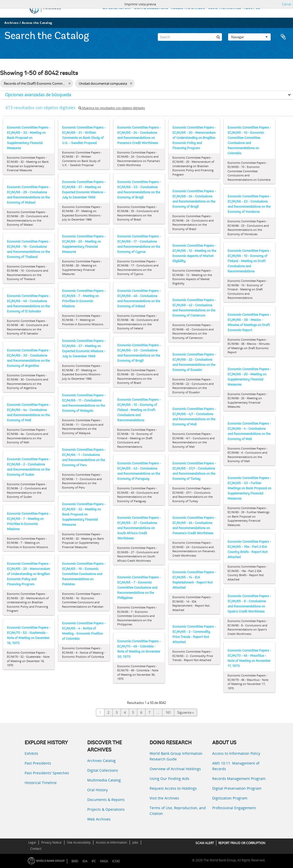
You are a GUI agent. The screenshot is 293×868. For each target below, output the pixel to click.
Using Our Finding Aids (169, 779)
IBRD (75, 861)
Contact (36, 849)
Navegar (249, 37)
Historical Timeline (41, 783)
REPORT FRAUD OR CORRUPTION (242, 843)
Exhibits (31, 753)
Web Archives (99, 819)
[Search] (190, 37)
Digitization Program (230, 798)
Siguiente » (185, 712)
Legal (32, 842)
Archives (11, 23)
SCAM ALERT (205, 843)
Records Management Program (239, 779)
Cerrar (287, 4)
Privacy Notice (51, 842)
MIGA (104, 861)
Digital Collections (103, 770)
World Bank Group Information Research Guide (176, 756)
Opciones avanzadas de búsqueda (38, 95)
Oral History (97, 790)
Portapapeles (283, 37)
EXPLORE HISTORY (117, 8)
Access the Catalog (37, 23)
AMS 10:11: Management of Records (236, 766)
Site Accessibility (79, 842)
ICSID (116, 861)
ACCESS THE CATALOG (188, 8)
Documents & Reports (106, 800)
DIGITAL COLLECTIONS (151, 8)
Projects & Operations (106, 809)
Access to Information (111, 842)
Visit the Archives (164, 798)
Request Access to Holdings (173, 788)
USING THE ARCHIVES (224, 8)
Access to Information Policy (236, 753)
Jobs (135, 842)
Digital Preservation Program (237, 788)
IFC (94, 861)
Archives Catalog (101, 761)
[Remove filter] (69, 83)
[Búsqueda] (218, 37)
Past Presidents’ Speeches (47, 773)
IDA (85, 861)
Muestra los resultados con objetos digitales (112, 108)
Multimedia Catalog (104, 780)
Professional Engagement (234, 808)
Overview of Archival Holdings (175, 769)
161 (168, 712)
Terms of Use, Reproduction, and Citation (178, 811)
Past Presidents (38, 763)
